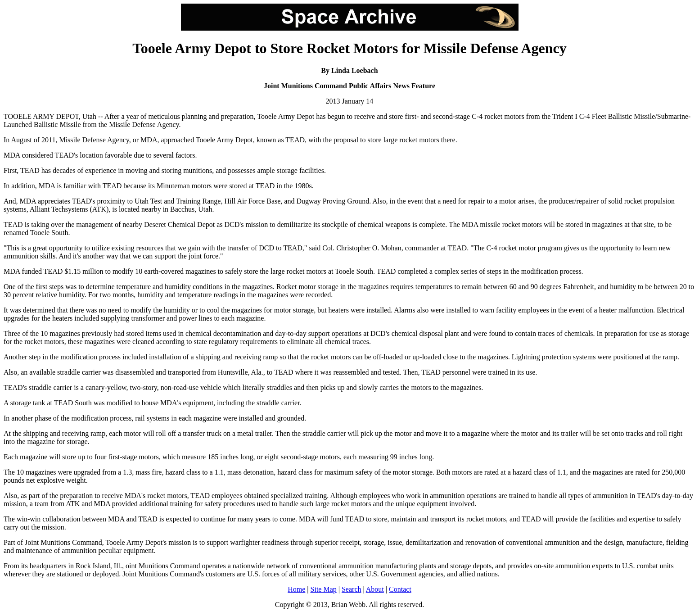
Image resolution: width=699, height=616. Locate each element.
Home (296, 589)
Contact (400, 589)
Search (352, 589)
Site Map (324, 589)
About (375, 589)
